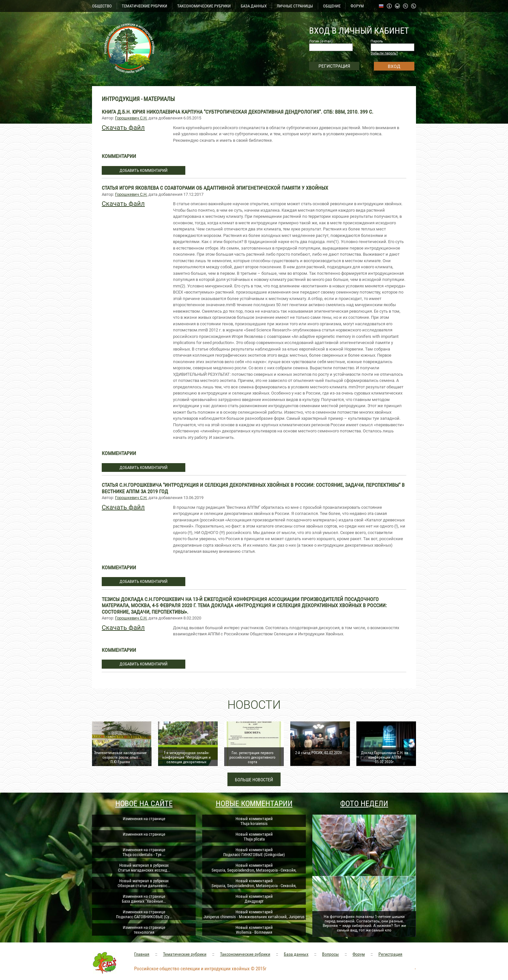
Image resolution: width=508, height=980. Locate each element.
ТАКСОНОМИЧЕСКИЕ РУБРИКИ (204, 6)
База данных (296, 954)
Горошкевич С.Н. (131, 118)
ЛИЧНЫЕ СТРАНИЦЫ (295, 6)
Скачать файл (123, 128)
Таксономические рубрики (245, 954)
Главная (142, 954)
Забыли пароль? (384, 53)
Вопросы (330, 954)
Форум (359, 954)
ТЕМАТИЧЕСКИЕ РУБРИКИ (144, 6)
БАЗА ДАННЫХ (254, 6)
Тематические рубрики (185, 954)
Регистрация (390, 954)
